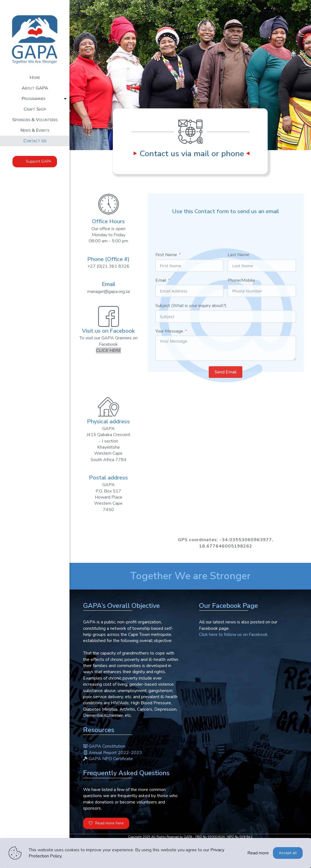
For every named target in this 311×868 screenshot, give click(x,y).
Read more (258, 853)
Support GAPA (35, 161)
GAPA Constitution (104, 746)
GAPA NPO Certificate (108, 759)
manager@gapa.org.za (109, 296)
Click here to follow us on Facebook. (234, 635)
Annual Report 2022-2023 (113, 753)
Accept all (288, 853)
